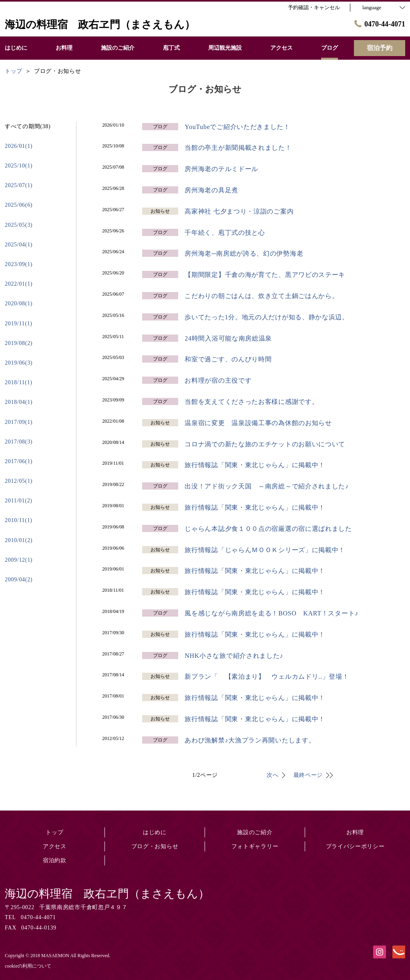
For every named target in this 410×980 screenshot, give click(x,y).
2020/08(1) (19, 303)
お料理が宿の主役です (218, 380)
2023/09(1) (19, 264)
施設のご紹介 (255, 832)
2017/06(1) (19, 461)
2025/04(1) (19, 245)
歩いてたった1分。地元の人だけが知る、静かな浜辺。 (267, 317)
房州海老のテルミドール (221, 169)
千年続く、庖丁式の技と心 (225, 233)
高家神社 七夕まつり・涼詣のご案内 (239, 211)
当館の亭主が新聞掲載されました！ (238, 148)
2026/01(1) (19, 146)
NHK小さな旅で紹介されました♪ (234, 656)
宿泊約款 (55, 860)
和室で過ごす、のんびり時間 (228, 359)
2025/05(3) (19, 225)
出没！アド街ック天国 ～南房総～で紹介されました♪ (267, 486)
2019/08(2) (19, 343)
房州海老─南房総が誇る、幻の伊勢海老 (244, 253)
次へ (272, 775)
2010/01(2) (19, 540)
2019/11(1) (19, 324)
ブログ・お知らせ (155, 846)
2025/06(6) (19, 205)
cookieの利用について (28, 966)
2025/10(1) (19, 166)
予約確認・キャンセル (314, 7)
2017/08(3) (19, 442)
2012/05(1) (19, 481)
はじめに (155, 832)
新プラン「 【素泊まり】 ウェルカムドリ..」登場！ (267, 677)
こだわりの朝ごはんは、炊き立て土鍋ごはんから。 (261, 296)
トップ (54, 832)
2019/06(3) (19, 363)
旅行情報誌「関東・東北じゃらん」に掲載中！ (255, 465)
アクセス (55, 846)
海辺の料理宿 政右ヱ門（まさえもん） (107, 894)
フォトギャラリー (255, 846)
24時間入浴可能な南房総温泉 (228, 338)
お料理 (355, 832)
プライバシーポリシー (355, 846)
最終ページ (308, 775)
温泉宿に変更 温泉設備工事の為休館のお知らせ (261, 423)
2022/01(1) (19, 284)
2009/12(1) (19, 560)
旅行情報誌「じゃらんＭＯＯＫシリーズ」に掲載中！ (265, 550)
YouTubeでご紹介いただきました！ (237, 127)
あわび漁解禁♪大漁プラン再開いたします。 (250, 740)
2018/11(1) (19, 382)
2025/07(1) (19, 185)
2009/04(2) (19, 580)
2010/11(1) (19, 520)
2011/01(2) (19, 501)
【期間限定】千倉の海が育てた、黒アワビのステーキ (265, 275)
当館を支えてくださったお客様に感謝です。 (251, 402)
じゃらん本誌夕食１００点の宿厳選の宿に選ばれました (268, 529)
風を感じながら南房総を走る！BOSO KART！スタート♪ (271, 613)
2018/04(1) (19, 402)
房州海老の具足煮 (211, 190)
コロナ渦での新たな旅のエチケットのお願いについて (265, 444)
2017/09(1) (19, 422)
